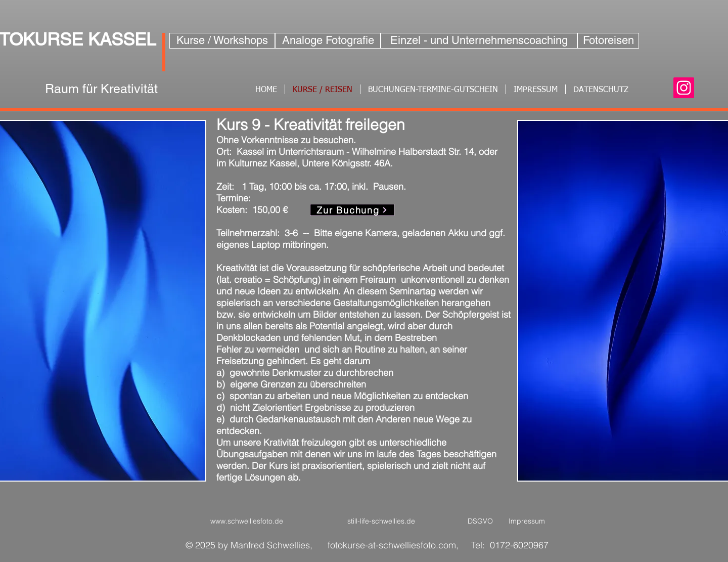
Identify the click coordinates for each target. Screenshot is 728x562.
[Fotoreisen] (608, 41)
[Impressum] (527, 522)
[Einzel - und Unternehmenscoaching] (479, 41)
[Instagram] (684, 88)
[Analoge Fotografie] (328, 41)
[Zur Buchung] (352, 210)
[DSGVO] (480, 522)
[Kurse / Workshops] (222, 41)
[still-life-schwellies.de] (381, 522)
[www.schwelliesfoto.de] (246, 522)
